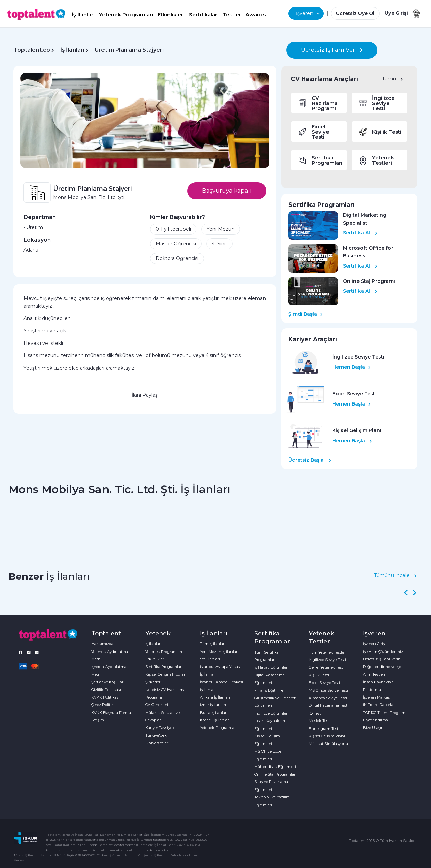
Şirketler (153, 682)
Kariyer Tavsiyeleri (162, 728)
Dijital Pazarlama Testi (329, 705)
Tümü (393, 79)
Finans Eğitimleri (270, 690)
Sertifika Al (360, 233)
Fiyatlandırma (376, 720)
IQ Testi (315, 713)
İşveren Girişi (374, 644)
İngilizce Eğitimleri (271, 713)
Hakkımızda (102, 644)
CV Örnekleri (157, 705)
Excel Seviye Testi (324, 683)
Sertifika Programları (164, 667)
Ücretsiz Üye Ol (355, 13)
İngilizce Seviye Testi (327, 660)
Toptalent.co (32, 50)
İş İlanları (83, 14)
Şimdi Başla (306, 314)
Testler (232, 14)
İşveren (308, 13)
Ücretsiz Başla (310, 460)
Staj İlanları (210, 659)
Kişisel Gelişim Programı (167, 674)
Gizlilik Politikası (106, 690)
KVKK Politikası (105, 697)
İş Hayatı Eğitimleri (271, 667)
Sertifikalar (203, 14)
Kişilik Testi (319, 675)
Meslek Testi (320, 721)
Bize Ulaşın (373, 728)
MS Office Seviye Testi (328, 690)
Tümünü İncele (395, 575)
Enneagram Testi (324, 729)
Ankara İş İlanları (215, 697)
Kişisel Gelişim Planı (327, 736)
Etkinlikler (170, 14)
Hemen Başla (352, 367)
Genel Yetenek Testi (326, 667)
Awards (256, 14)
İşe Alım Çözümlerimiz (383, 652)
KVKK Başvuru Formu (111, 713)
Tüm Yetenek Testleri (328, 652)
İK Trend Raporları (379, 705)
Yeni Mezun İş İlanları (219, 652)
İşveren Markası (377, 697)
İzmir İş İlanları (213, 705)
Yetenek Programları (126, 14)
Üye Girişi (396, 13)
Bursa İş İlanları (214, 713)
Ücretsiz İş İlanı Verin (382, 659)
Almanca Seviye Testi (328, 698)
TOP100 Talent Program (384, 713)
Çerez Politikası (105, 705)
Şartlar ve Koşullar (107, 682)
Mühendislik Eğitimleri (275, 767)
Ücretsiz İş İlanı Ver (332, 50)
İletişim (98, 720)
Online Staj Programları (275, 774)
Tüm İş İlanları (213, 644)
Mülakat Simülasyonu (328, 744)
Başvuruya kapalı (227, 191)
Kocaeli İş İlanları (215, 720)
